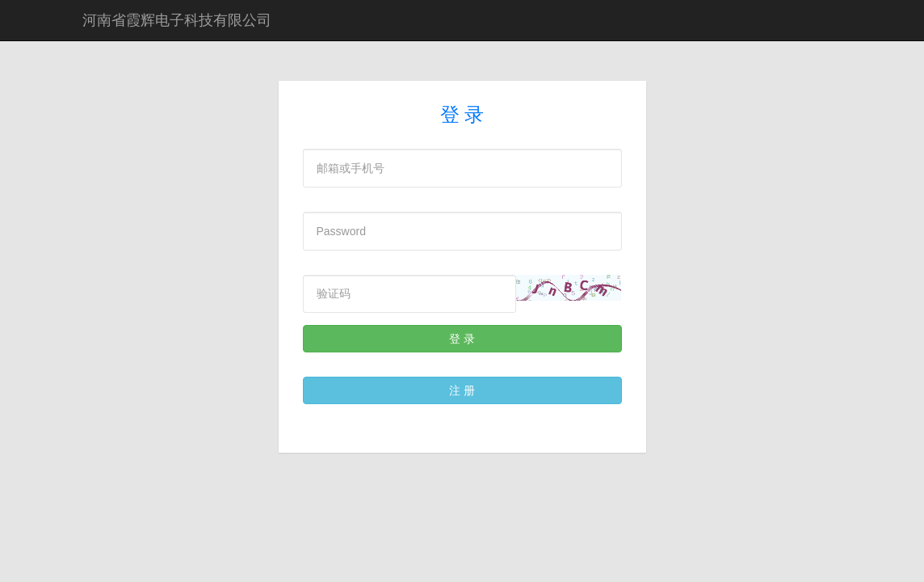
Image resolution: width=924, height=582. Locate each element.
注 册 (462, 390)
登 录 (462, 339)
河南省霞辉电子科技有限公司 (177, 20)
